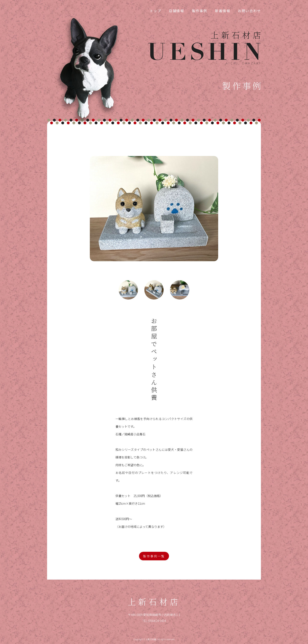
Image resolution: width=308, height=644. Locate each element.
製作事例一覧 (154, 556)
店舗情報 (177, 11)
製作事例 (200, 11)
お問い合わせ (249, 11)
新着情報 (223, 11)
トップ (155, 11)
